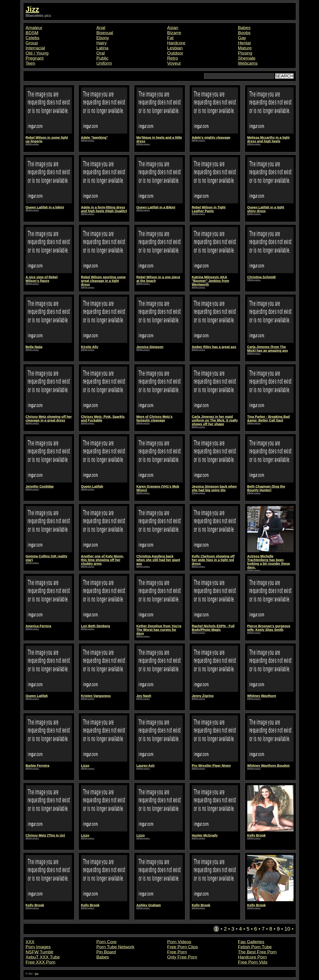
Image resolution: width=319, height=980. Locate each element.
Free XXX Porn (41, 962)
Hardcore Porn (252, 957)
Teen (31, 63)
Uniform (104, 63)
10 (287, 929)
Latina (102, 48)
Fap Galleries (251, 942)
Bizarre (174, 33)
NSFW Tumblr (40, 952)
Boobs (244, 33)
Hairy (102, 43)
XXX (30, 942)
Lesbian (175, 48)
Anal (101, 28)
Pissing (245, 53)
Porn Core (107, 942)
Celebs (33, 38)
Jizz (33, 9)
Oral (101, 53)
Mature (245, 48)
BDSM (32, 33)
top (37, 974)
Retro (173, 58)
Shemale (247, 58)
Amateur (34, 28)
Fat (170, 38)
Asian (173, 28)
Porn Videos (179, 942)
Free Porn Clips (183, 947)
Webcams (248, 63)
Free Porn (177, 952)
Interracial (35, 48)
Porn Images (38, 947)
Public (102, 58)
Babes (244, 28)
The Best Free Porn (257, 952)
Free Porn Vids (253, 962)
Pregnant (35, 58)
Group (32, 43)
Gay (242, 38)
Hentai (244, 43)
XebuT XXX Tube (43, 957)
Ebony (103, 38)
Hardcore (176, 43)
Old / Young (37, 53)
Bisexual (105, 33)
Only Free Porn (182, 957)
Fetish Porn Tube (255, 947)
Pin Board (106, 952)
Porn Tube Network (115, 947)
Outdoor (175, 53)
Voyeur (174, 63)
